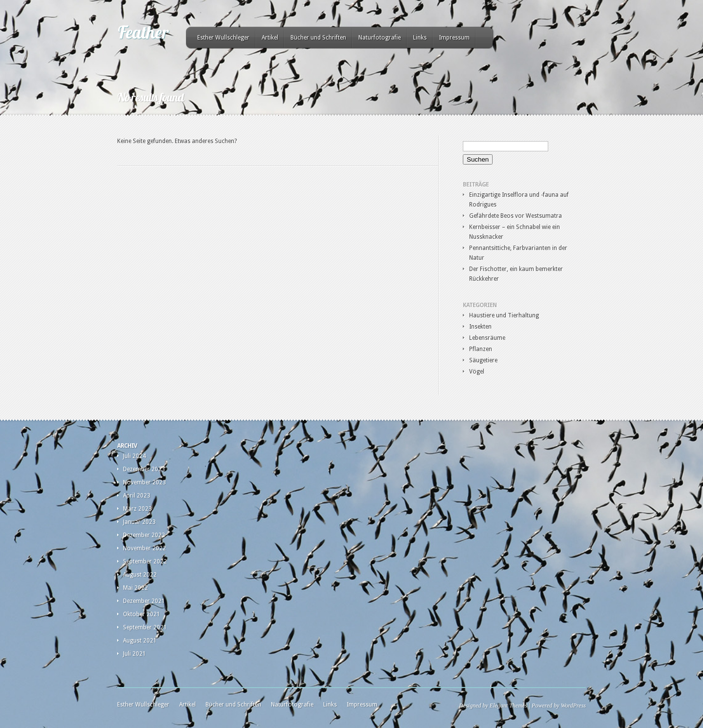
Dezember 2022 (144, 535)
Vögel (477, 372)
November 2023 (145, 482)
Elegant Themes (508, 706)
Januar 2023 (139, 522)
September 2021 (145, 627)
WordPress (573, 706)
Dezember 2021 (144, 601)
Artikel (270, 38)
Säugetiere (483, 360)
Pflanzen (481, 349)
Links (420, 38)
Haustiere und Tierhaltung (504, 315)
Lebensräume (487, 338)
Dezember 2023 (144, 469)
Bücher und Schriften (318, 38)
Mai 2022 (135, 588)
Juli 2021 (134, 654)
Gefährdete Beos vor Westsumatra (516, 216)
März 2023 (137, 509)
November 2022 (145, 548)
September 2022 (145, 562)
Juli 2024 (134, 456)
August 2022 (140, 575)
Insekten (480, 327)
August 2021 (140, 641)
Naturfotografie (380, 38)
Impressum (454, 38)
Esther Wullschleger (223, 38)
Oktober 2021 (142, 614)
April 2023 (137, 496)
